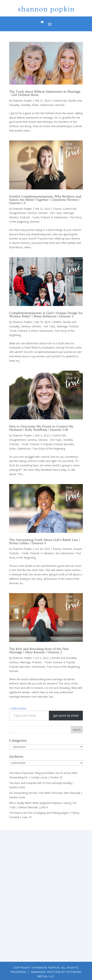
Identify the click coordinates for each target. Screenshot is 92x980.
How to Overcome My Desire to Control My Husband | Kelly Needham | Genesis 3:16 (41, 428)
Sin (57, 553)
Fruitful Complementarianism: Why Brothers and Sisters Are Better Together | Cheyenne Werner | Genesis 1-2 (45, 200)
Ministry (14, 217)
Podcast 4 (47, 217)
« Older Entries (18, 708)
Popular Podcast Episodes (59, 444)
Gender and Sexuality (64, 658)
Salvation (49, 553)
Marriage (69, 213)
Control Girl (60, 101)
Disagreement (18, 213)
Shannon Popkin (22, 101)
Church (57, 209)
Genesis (32, 213)
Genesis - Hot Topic (50, 213)
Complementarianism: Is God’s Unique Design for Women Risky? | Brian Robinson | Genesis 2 (46, 315)
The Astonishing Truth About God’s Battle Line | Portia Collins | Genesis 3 (45, 542)
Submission (47, 105)
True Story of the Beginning (49, 449)
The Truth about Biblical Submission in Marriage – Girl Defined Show (45, 93)
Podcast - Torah (30, 217)
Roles (35, 105)
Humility (26, 105)
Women (60, 105)
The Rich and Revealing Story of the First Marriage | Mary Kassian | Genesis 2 (39, 651)
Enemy (57, 549)
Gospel (77, 549)
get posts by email (66, 716)
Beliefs (57, 322)
